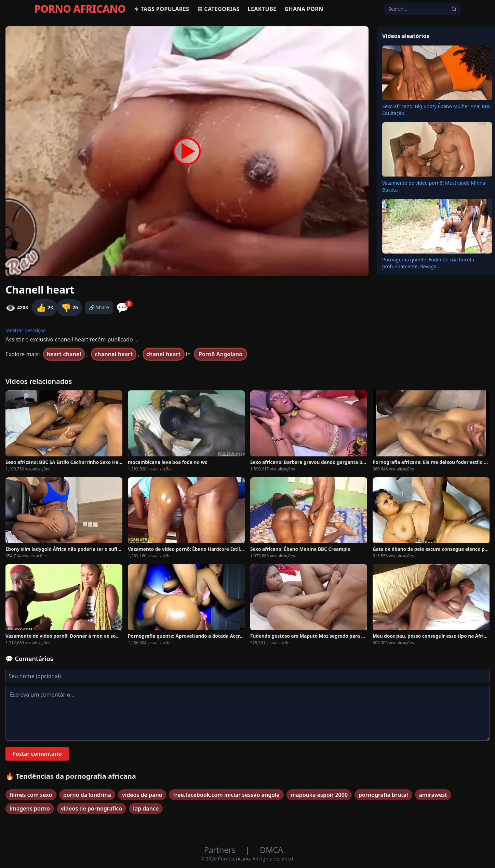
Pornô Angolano (220, 354)
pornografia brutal (383, 795)
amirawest (433, 795)
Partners (221, 850)
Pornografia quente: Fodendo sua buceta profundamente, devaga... (428, 263)
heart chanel (64, 354)
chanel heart (164, 354)
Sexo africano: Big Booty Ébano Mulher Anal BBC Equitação (437, 110)
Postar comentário (37, 754)
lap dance (146, 808)
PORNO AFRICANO (80, 9)
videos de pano (142, 795)
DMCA (271, 850)
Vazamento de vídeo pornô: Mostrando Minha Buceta (434, 186)
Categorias (218, 9)
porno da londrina (87, 795)
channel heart (114, 354)
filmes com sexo (31, 795)
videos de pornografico (91, 808)
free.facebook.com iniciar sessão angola (226, 795)
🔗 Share (99, 307)
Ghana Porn (304, 9)
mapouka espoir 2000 (319, 795)
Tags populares (161, 9)
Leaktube (262, 9)
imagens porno (30, 808)
